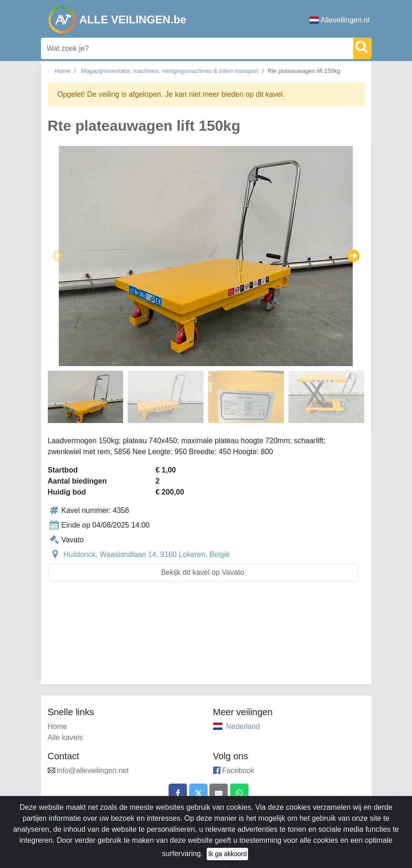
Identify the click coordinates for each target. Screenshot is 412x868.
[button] (59, 256)
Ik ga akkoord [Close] (227, 858)
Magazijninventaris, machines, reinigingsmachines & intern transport (170, 71)
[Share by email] (219, 793)
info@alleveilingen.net (93, 771)
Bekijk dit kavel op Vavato (202, 572)
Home (63, 71)
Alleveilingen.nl (340, 20)
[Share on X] (198, 793)
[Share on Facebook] (178, 793)
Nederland (243, 726)
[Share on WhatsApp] (239, 793)
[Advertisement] (206, 638)
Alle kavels (65, 737)
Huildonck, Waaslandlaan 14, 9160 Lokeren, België (147, 554)
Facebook (238, 771)
